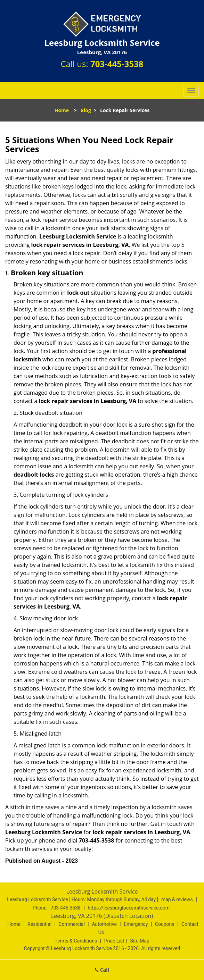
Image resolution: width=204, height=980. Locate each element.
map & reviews (178, 899)
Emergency (136, 924)
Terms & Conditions (76, 941)
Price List (114, 941)
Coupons (165, 924)
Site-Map (140, 941)
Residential (39, 924)
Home (62, 110)
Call (102, 970)
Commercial (71, 924)
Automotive (104, 924)
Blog (86, 110)
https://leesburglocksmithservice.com (129, 908)
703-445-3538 (117, 64)
